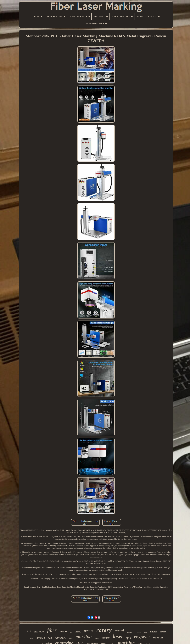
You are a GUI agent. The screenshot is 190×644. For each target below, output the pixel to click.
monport (60, 638)
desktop (41, 638)
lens (71, 632)
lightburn (39, 632)
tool (50, 638)
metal (119, 631)
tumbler (106, 638)
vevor (97, 638)
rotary (104, 631)
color (31, 638)
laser (118, 636)
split (129, 638)
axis (28, 631)
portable (164, 632)
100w (71, 638)
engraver (142, 637)
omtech (153, 632)
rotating (129, 632)
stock (145, 632)
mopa (63, 631)
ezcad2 (78, 632)
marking (84, 637)
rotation (138, 632)
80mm (89, 631)
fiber (52, 630)
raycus (158, 637)
